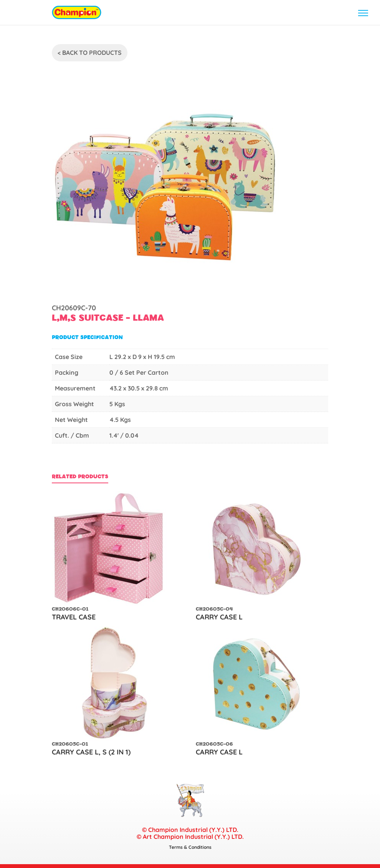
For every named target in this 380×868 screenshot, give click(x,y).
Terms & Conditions (190, 847)
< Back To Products (90, 53)
